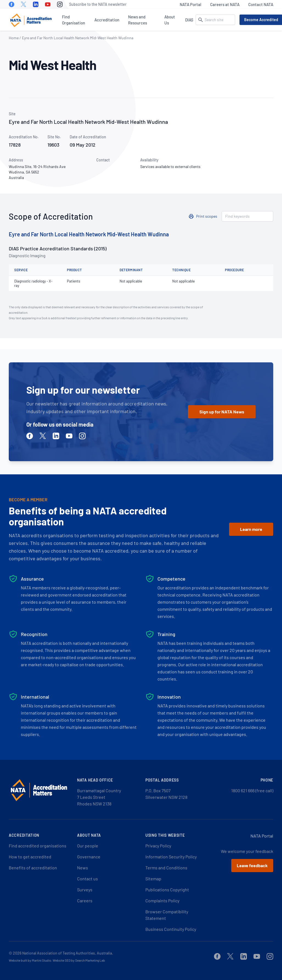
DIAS (189, 20)
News (83, 868)
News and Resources (138, 20)
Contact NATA (261, 4)
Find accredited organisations (38, 846)
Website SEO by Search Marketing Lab (79, 960)
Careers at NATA (225, 4)
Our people (88, 846)
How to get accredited (30, 857)
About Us (170, 20)
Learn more (251, 529)
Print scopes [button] (207, 216)
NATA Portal (191, 4)
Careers (85, 901)
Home (14, 38)
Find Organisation (74, 20)
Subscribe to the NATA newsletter (98, 4)
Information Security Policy (171, 857)
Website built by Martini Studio (30, 960)
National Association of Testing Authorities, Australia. (68, 953)
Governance (89, 857)
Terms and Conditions (166, 868)
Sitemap (153, 879)
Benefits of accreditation (33, 868)
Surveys (85, 890)
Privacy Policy (158, 846)
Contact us (88, 879)
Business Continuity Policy (171, 929)
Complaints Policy (162, 901)
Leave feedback (252, 865)
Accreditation (107, 20)
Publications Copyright (167, 890)
